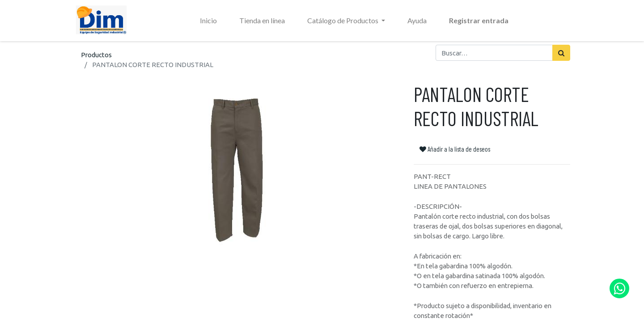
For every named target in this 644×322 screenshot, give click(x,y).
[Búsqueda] (561, 53)
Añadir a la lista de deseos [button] (455, 149)
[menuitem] (208, 21)
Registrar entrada (479, 20)
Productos (96, 55)
